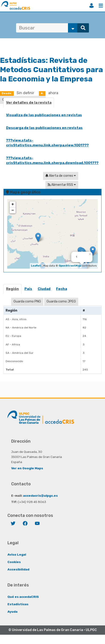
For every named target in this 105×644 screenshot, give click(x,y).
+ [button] (13, 204)
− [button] (13, 210)
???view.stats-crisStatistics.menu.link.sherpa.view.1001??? (47, 143)
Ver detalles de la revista (29, 103)
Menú (101, 6)
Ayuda (12, 612)
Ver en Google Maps (27, 468)
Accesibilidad (18, 569)
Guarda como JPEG (61, 301)
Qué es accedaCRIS (23, 597)
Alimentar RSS (62, 185)
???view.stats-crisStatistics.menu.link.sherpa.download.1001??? (52, 160)
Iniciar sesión (91, 6)
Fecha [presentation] (62, 289)
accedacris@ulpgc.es (40, 496)
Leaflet (36, 266)
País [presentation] (28, 289)
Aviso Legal (17, 554)
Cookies (14, 562)
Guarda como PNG (27, 301)
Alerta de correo (61, 176)
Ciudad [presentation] (44, 289)
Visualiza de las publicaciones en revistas (44, 115)
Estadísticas (18, 604)
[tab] (13, 290)
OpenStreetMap (70, 266)
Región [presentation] (12, 289)
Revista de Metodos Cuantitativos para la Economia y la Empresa (51, 70)
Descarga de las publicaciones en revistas (44, 128)
